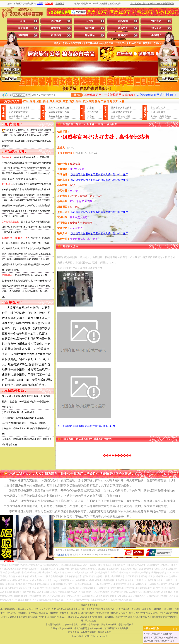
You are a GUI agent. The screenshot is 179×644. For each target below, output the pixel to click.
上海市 (52, 108)
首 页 (23, 21)
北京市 (12, 108)
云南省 (114, 112)
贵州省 (128, 108)
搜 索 (77, 95)
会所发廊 (23, 28)
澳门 (158, 108)
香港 (153, 108)
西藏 (113, 117)
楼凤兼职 (56, 28)
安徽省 (59, 112)
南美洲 (168, 117)
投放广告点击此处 (89, 605)
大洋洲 (154, 117)
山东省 (26, 117)
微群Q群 (123, 35)
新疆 (128, 117)
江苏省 (59, 108)
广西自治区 (93, 112)
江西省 (66, 112)
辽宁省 (19, 117)
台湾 (163, 108)
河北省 (26, 108)
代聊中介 (123, 28)
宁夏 (118, 117)
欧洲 (158, 112)
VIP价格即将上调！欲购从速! (158, 634)
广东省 (91, 108)
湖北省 (59, 117)
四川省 (121, 108)
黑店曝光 (56, 21)
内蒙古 (19, 112)
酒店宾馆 (156, 21)
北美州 (161, 117)
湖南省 (52, 117)
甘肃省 (128, 112)
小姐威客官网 (63, 555)
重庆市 (114, 108)
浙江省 (66, 108)
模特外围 (23, 35)
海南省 (91, 117)
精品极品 (89, 35)
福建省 (52, 112)
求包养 (89, 21)
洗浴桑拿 (123, 21)
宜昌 (100, 124)
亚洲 (153, 112)
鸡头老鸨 (156, 28)
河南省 (66, 117)
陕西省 (121, 112)
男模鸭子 (156, 35)
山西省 (12, 112)
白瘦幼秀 (56, 35)
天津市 (19, 108)
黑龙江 (26, 112)
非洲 (163, 112)
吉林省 (12, 117)
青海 (123, 117)
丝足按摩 (89, 28)
